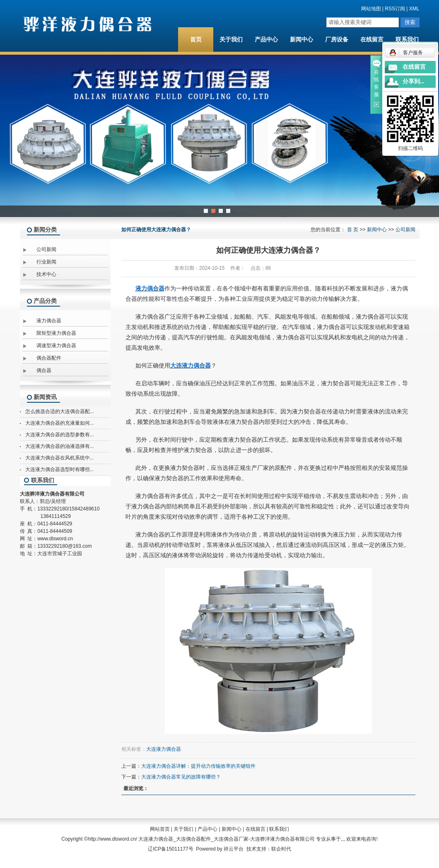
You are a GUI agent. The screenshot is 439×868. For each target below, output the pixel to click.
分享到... (414, 81)
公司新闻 (46, 249)
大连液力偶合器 (164, 749)
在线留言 (372, 40)
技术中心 (46, 274)
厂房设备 (337, 40)
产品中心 (266, 40)
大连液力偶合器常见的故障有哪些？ (181, 777)
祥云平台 (234, 849)
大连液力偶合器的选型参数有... (60, 435)
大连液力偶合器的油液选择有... (60, 446)
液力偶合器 (49, 321)
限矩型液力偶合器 (56, 333)
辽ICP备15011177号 (170, 849)
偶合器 (44, 370)
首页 (196, 40)
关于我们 (231, 40)
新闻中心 (302, 40)
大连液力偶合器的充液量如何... (60, 423)
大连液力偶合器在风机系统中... (60, 458)
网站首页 (160, 829)
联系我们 (407, 40)
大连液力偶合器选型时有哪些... (60, 469)
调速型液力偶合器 (56, 346)
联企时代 (281, 849)
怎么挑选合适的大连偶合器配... (60, 411)
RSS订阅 (395, 9)
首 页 (353, 230)
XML (414, 9)
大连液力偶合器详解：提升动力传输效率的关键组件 (198, 766)
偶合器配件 (49, 358)
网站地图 (371, 9)
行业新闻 (46, 262)
